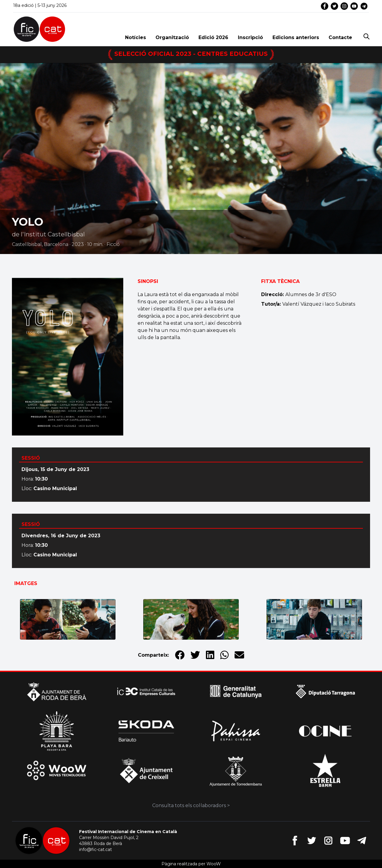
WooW (214, 864)
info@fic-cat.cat (95, 849)
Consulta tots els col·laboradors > (191, 805)
